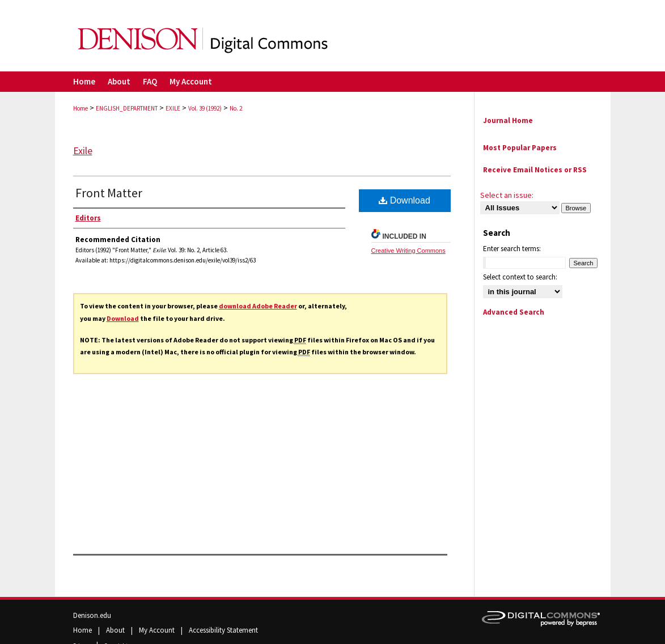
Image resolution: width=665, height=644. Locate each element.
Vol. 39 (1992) (205, 108)
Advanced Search (514, 312)
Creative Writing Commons (408, 251)
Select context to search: (520, 277)
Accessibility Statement (223, 630)
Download (123, 318)
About (116, 630)
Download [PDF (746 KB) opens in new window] (404, 200)
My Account (158, 630)
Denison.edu (92, 615)
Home (81, 108)
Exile (83, 151)
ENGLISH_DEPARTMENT (127, 108)
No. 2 (236, 108)
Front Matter (109, 193)
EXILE (173, 108)
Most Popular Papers (520, 148)
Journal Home (508, 120)
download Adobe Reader (258, 306)
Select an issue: (507, 195)
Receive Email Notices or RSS (535, 170)
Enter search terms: (512, 249)
